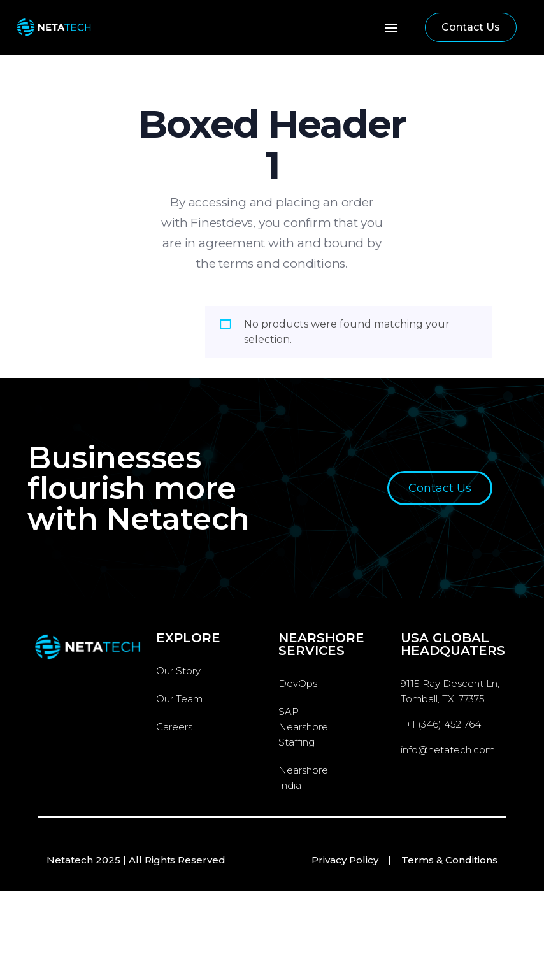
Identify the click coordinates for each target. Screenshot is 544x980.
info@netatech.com (448, 750)
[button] (391, 28)
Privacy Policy (345, 860)
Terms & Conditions (449, 860)
